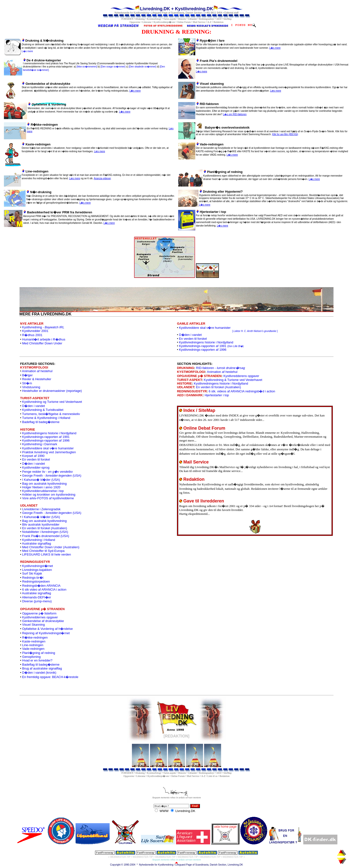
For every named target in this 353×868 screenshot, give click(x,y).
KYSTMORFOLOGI (191, 372)
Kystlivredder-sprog (36, 467)
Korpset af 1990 (33, 456)
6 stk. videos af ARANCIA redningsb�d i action (242, 391)
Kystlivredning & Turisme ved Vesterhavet (233, 380)
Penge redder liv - (47, 472)
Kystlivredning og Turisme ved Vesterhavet (52, 402)
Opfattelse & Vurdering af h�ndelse (48, 629)
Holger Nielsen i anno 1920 (41, 487)
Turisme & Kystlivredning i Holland (46, 418)
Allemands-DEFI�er (36, 597)
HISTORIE (184, 383)
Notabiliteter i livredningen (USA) (45, 532)
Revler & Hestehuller (37, 379)
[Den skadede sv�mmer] (142, 67)
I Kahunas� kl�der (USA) (41, 480)
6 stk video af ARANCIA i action (44, 590)
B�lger (27, 375)
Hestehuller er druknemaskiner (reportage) (52, 391)
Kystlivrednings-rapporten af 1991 (211, 346)
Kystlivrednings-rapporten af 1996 (203, 350)
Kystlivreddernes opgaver (40, 617)
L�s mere (27, 51)
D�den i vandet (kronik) (39, 673)
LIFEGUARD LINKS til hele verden (47, 554)
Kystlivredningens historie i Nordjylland (206, 342)
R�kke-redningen (35, 637)
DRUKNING (186, 368)
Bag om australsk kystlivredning (44, 484)
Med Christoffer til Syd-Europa (43, 551)
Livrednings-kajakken (37, 570)
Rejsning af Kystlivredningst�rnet (46, 633)
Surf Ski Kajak (32, 573)
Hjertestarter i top (217, 395)
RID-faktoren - (221, 368)
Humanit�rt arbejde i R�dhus (44, 339)
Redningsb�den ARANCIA (41, 586)
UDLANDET (186, 387)
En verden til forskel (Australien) (45, 528)
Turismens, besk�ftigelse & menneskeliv (51, 414)
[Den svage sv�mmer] (113, 67)
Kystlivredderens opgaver (241, 376)
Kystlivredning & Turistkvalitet (43, 410)
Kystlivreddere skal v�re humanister (48, 448)
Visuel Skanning (34, 625)
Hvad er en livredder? (37, 660)
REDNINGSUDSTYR (192, 391)
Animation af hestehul (37, 371)
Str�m (27, 383)
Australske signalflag (36, 543)
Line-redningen (33, 645)
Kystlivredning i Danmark (40, 444)
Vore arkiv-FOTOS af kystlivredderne (48, 498)
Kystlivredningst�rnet (38, 566)
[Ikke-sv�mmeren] (87, 67)
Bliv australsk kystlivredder (41, 524)
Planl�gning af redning (39, 653)
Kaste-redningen (34, 641)
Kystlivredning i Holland (39, 540)
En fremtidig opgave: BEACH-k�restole (50, 677)
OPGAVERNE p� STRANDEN (199, 376)
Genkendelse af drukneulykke (43, 621)
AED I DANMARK (190, 395)
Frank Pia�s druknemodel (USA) (46, 536)
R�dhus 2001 (32, 335)
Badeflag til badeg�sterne (41, 422)
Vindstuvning (31, 387)
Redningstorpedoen (36, 581)
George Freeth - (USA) (52, 476)
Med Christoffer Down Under (42, 343)
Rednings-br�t (33, 578)
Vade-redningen (33, 649)
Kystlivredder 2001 (35, 331)
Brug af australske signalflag (42, 668)
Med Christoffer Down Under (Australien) (51, 547)
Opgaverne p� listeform (39, 613)
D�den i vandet (190, 335)
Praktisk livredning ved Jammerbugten (49, 452)
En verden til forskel (193, 339)
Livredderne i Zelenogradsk (41, 509)
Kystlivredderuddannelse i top (43, 491)
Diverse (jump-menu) (37, 601)
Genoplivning (31, 657)
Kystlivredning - (43, 327)
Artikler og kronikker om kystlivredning (49, 495)
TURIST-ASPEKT (189, 380)
